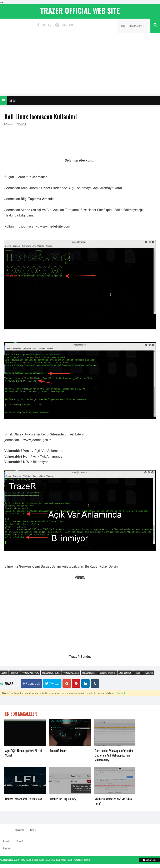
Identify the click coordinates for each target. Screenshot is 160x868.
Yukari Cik (149, 860)
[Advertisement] (80, 65)
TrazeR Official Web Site (36, 860)
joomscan (14, 673)
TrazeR (69, 860)
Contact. (121, 693)
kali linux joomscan (108, 673)
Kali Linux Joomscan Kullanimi (41, 116)
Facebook (31, 683)
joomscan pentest (89, 673)
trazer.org (148, 673)
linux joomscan (125, 673)
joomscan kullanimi (71, 673)
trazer (137, 673)
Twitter (52, 683)
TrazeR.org (60, 860)
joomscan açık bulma (30, 673)
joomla (4, 673)
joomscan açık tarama (51, 673)
